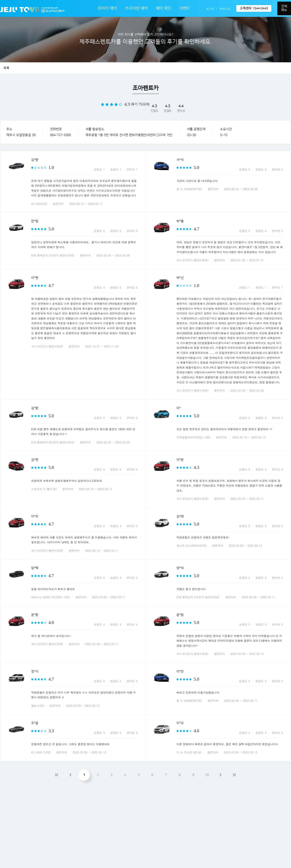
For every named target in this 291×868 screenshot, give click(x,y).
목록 (6, 68)
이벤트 (185, 8)
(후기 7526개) (140, 104)
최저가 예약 (107, 8)
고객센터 (254, 8)
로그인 (210, 9)
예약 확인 (164, 8)
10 (207, 775)
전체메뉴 (284, 8)
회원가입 (225, 9)
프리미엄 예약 (136, 8)
